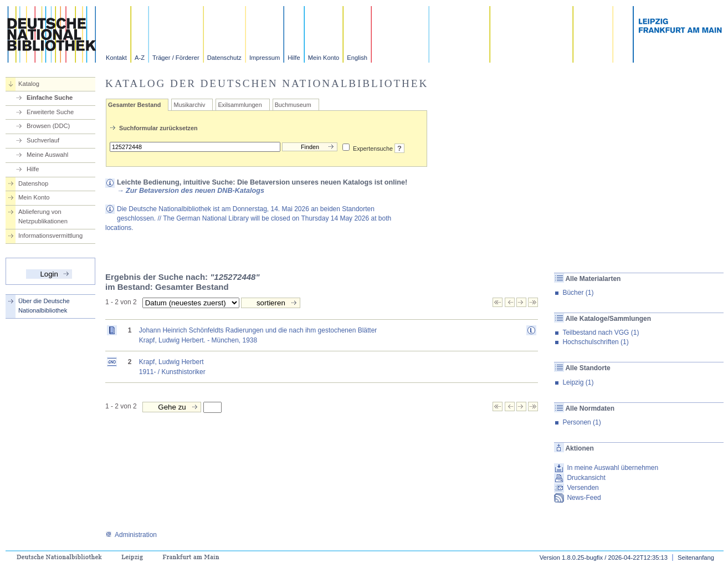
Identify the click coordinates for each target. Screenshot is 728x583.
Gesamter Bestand (134, 105)
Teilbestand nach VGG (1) (601, 333)
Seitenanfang (696, 558)
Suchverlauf (43, 140)
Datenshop (33, 183)
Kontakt (116, 58)
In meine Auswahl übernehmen (612, 468)
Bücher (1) (578, 293)
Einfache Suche (50, 98)
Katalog (29, 84)
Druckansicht (586, 478)
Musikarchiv (189, 105)
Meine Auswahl (47, 155)
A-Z (140, 58)
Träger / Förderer (176, 58)
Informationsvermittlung (50, 236)
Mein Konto (324, 58)
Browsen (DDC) (48, 126)
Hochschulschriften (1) (595, 342)
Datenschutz (224, 58)
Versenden (583, 488)
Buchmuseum (293, 105)
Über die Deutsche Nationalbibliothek (44, 306)
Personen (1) (581, 422)
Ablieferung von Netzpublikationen (43, 216)
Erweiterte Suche (50, 112)
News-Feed (584, 498)
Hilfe (294, 58)
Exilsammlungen (240, 105)
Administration (131, 535)
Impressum (265, 58)
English (357, 58)
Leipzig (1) (578, 382)
